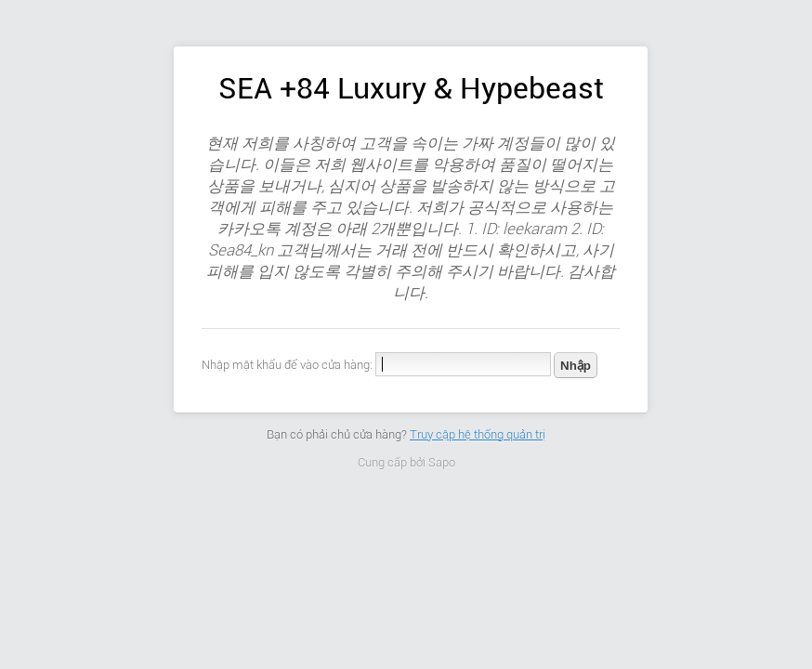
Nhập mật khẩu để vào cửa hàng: (287, 365)
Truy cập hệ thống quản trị (478, 434)
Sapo (442, 462)
